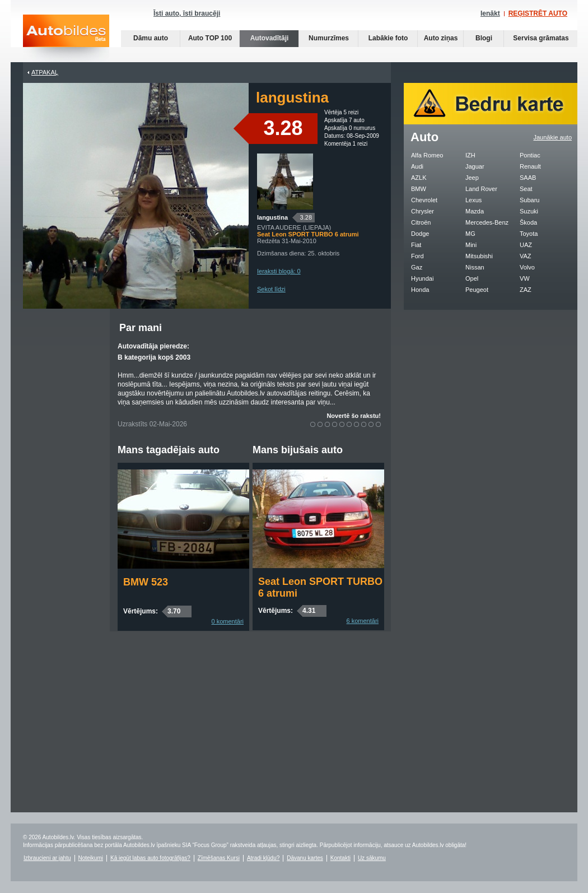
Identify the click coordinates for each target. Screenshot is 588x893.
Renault (530, 166)
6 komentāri (363, 621)
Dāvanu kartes (305, 858)
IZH (470, 155)
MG (470, 234)
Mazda (475, 211)
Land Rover (481, 189)
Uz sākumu (372, 858)
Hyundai (422, 278)
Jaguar (475, 166)
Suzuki (529, 211)
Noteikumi (91, 858)
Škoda (528, 222)
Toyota (529, 234)
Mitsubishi (479, 256)
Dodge (420, 234)
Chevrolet (424, 200)
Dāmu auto (151, 38)
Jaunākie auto (553, 137)
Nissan (475, 267)
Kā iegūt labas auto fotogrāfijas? (150, 858)
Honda (420, 290)
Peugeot (477, 290)
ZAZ (526, 290)
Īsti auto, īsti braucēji (187, 13)
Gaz (417, 267)
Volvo (527, 267)
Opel (472, 278)
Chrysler (423, 211)
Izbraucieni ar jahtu (47, 858)
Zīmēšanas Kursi (219, 858)
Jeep (472, 178)
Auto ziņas (441, 38)
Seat (526, 189)
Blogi (484, 38)
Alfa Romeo (427, 155)
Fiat (416, 245)
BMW (419, 189)
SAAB (528, 178)
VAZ (526, 256)
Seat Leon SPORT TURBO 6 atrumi (320, 587)
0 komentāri (228, 621)
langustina (272, 217)
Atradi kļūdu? (263, 858)
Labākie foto (388, 38)
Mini (471, 245)
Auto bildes (66, 38)
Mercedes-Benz (487, 222)
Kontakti (340, 858)
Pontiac (530, 155)
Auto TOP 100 (210, 38)
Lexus (473, 200)
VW (525, 278)
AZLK (419, 178)
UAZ (526, 245)
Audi (417, 166)
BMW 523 (146, 582)
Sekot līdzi (271, 289)
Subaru (529, 200)
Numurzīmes (329, 38)
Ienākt (490, 13)
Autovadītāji (270, 38)
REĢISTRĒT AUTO (538, 13)
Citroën (421, 222)
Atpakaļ (45, 72)
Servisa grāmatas (541, 38)
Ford (417, 256)
